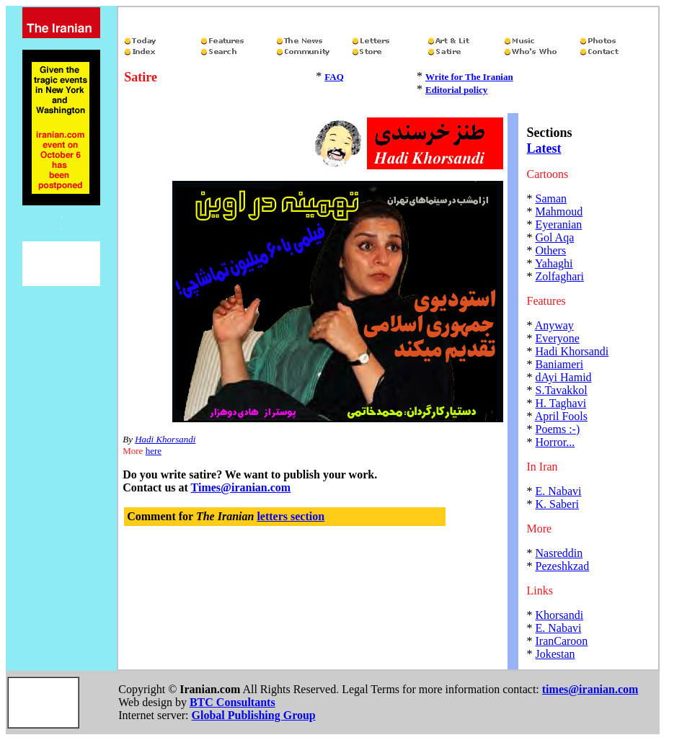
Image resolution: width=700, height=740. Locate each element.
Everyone (558, 338)
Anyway (554, 325)
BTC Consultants (232, 702)
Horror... (555, 442)
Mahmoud (559, 211)
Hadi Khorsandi (165, 439)
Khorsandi (560, 615)
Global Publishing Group (254, 715)
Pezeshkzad (563, 566)
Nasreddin (559, 553)
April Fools (561, 416)
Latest (544, 148)
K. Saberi (557, 504)
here (154, 451)
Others (551, 250)
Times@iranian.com (241, 487)
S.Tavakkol (562, 390)
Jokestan (555, 654)
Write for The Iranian (469, 77)
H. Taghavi (561, 403)
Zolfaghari (560, 276)
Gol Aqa (555, 237)
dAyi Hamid (564, 377)
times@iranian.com (590, 689)
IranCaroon (562, 641)
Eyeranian (559, 224)
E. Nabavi (559, 491)
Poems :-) (558, 429)
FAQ (334, 77)
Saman (551, 199)
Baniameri (560, 364)
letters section (291, 516)
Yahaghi (554, 263)
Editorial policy (456, 90)
